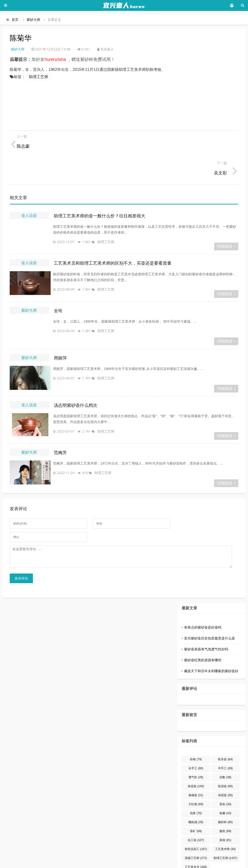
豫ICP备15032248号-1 (81, 862)
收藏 (225, 790)
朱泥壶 (196, 763)
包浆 (196, 790)
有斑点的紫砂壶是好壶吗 (203, 604)
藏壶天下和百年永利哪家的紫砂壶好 (211, 648)
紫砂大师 (33, 20)
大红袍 (196, 781)
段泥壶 (225, 763)
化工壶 (196, 817)
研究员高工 (196, 826)
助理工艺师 (39, 77)
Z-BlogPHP (159, 862)
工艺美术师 (225, 826)
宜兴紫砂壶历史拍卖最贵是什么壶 (209, 615)
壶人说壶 (29, 189)
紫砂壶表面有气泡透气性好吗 (206, 626)
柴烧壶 (196, 772)
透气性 (196, 754)
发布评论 (21, 555)
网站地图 (200, 862)
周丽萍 (60, 331)
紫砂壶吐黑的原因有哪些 (203, 637)
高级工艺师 (196, 835)
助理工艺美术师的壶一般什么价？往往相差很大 (100, 189)
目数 (225, 754)
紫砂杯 (225, 799)
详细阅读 (226, 220)
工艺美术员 (196, 844)
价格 (196, 736)
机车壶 (225, 736)
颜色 (225, 808)
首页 (15, 20)
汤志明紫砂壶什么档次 (76, 379)
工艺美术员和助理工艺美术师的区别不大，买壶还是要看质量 (113, 237)
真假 (225, 817)
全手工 (196, 745)
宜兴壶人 (48, 862)
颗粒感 (196, 799)
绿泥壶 (225, 772)
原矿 (196, 808)
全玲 (58, 284)
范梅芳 (60, 426)
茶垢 (225, 781)
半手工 (225, 745)
